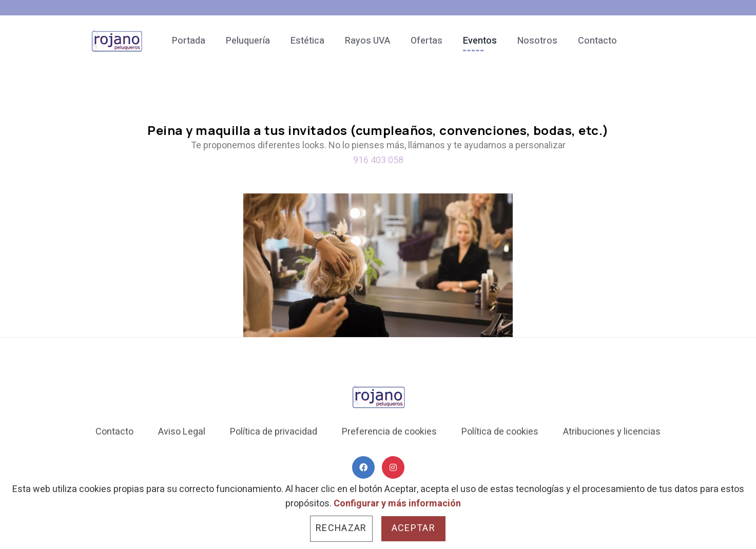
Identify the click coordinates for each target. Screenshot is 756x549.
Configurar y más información (397, 504)
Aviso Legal (182, 432)
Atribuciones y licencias (612, 432)
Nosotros (537, 41)
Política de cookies (500, 432)
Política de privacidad (274, 432)
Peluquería (248, 41)
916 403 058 (378, 160)
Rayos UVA (367, 41)
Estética (307, 41)
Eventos (480, 41)
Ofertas (427, 41)
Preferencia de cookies (389, 432)
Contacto (597, 41)
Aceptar (413, 528)
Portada (189, 41)
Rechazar (341, 528)
